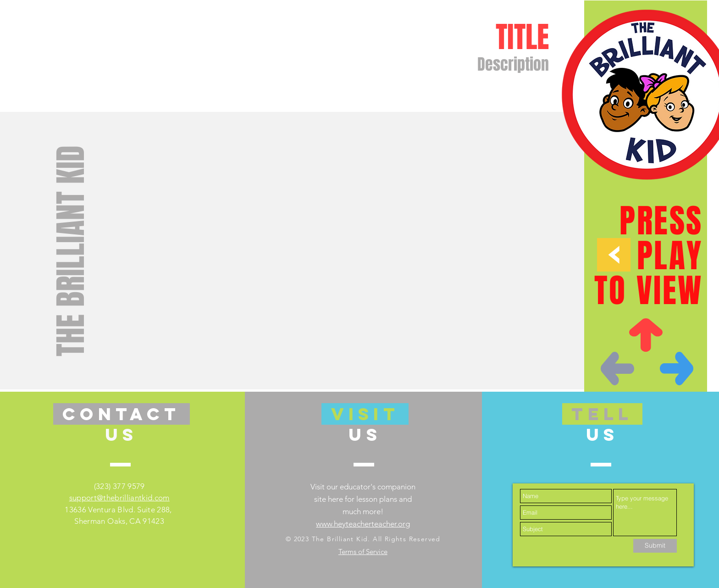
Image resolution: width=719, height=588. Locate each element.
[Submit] (655, 546)
